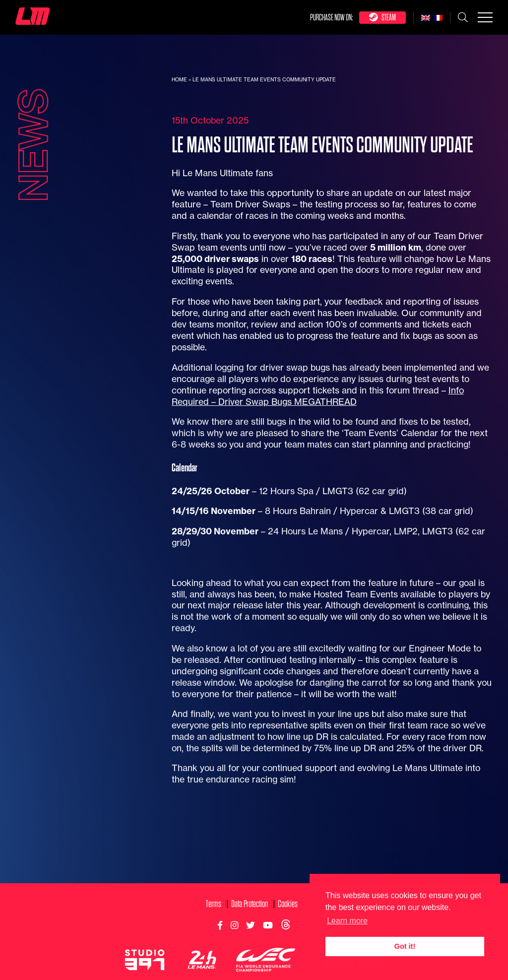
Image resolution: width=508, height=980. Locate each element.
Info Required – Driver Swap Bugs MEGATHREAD (318, 434)
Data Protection (250, 942)
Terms (214, 942)
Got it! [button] (405, 946)
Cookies (288, 942)
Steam (382, 17)
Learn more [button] (347, 921)
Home (179, 80)
